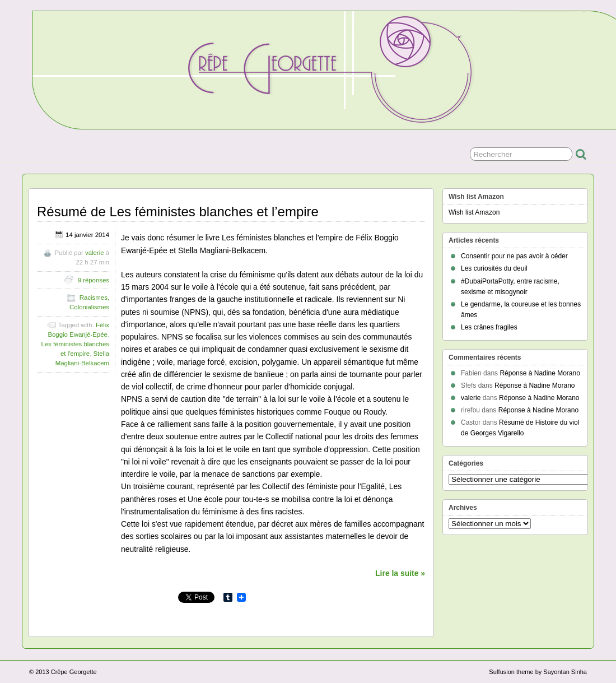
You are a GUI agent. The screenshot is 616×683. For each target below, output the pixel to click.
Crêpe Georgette (74, 672)
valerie (95, 253)
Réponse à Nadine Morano (540, 373)
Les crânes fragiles (489, 327)
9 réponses (94, 280)
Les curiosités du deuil (494, 268)
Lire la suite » (400, 573)
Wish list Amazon (474, 212)
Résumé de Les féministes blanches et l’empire (178, 212)
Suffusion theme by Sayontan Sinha (538, 672)
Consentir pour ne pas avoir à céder (514, 256)
